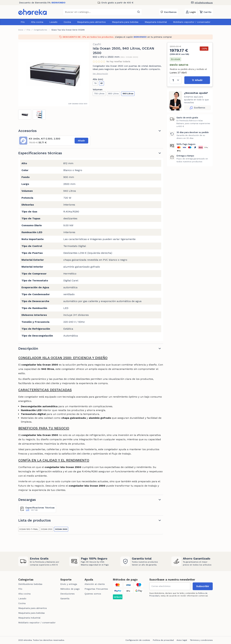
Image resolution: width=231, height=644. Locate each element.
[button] (205, 12)
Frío (23, 22)
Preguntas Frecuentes (96, 589)
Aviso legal (182, 640)
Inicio (21, 30)
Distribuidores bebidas (30, 584)
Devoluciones (67, 594)
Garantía (65, 598)
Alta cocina (37, 22)
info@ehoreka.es (204, 3)
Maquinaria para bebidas (125, 22)
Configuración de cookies (138, 640)
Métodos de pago (70, 589)
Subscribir (203, 586)
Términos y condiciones (201, 640)
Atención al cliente (95, 584)
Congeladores (40, 30)
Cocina (67, 22)
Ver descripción (100, 74)
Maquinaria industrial (156, 22)
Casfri (97, 44)
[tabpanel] (54, 74)
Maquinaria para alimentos (91, 22)
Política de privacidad (163, 640)
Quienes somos (93, 594)
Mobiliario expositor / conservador (192, 22)
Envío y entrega (69, 584)
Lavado (53, 22)
